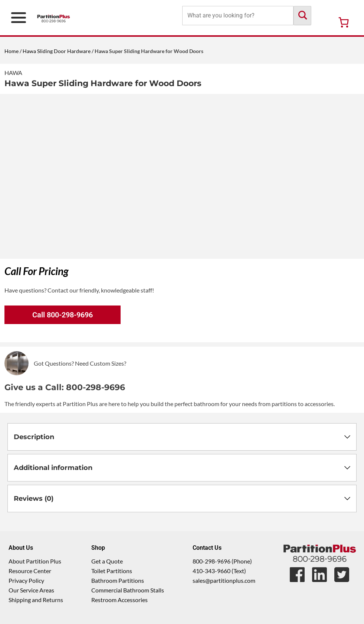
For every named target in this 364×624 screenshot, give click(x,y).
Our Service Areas (31, 590)
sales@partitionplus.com (224, 580)
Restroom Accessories (119, 600)
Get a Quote (107, 561)
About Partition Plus (35, 561)
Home (12, 51)
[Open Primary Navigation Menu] (19, 18)
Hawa (13, 73)
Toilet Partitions (112, 571)
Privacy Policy (26, 580)
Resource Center (30, 571)
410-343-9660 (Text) (219, 571)
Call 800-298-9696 (63, 315)
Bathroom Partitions (118, 580)
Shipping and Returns (36, 600)
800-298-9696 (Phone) (222, 561)
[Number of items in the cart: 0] (344, 22)
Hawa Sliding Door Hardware (57, 51)
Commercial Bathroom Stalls (128, 590)
